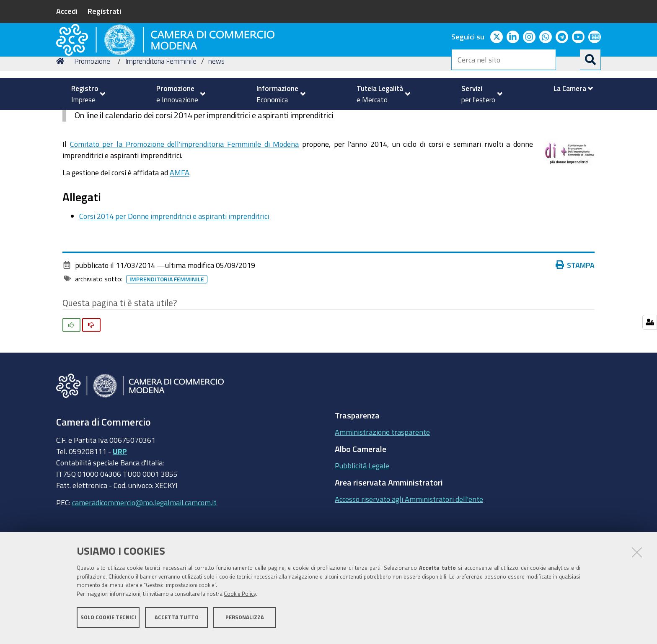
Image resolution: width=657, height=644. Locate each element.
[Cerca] (590, 60)
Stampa (575, 323)
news (216, 119)
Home (62, 119)
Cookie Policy (240, 599)
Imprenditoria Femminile (161, 119)
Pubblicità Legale (362, 523)
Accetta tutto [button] (177, 622)
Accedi (67, 11)
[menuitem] (85, 94)
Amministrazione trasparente (382, 490)
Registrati (104, 11)
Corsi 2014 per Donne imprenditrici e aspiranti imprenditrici (174, 274)
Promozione (92, 119)
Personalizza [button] (245, 622)
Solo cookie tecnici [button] (108, 622)
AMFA (180, 230)
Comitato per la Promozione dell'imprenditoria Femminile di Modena (185, 202)
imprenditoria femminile (167, 337)
